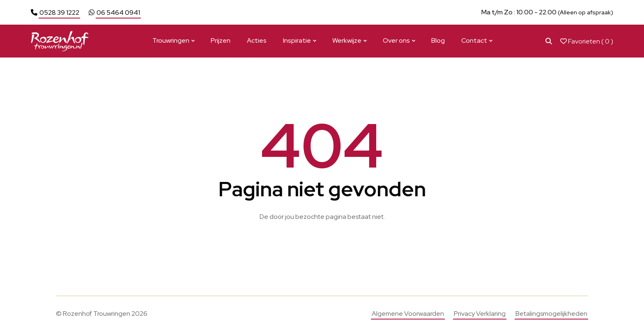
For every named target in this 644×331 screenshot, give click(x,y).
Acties (257, 40)
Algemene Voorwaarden (408, 314)
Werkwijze (347, 40)
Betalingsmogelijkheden (551, 314)
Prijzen (221, 40)
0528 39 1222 (59, 13)
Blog (438, 40)
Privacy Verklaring (480, 314)
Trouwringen (171, 40)
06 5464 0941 (118, 13)
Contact (474, 40)
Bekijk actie (390, 12)
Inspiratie (297, 40)
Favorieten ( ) (587, 41)
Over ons (396, 40)
